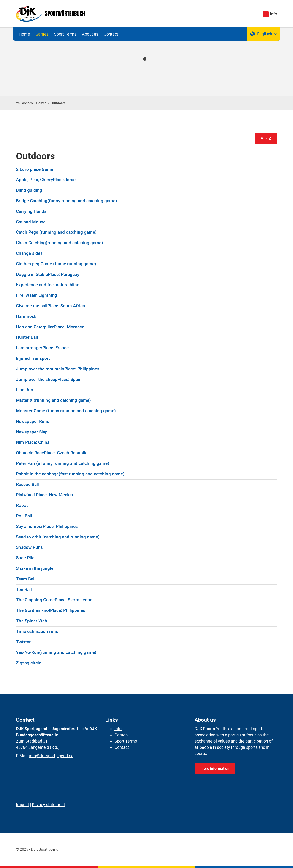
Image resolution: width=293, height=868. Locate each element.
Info (273, 14)
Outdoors (59, 103)
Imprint (23, 805)
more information (215, 769)
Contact (111, 34)
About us (90, 34)
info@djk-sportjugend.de (51, 756)
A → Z (266, 138)
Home (24, 34)
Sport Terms (65, 34)
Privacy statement (48, 805)
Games (42, 34)
